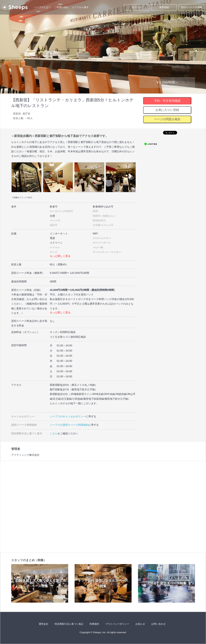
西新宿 (17, 114)
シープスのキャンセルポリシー (68, 416)
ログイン (137, 7)
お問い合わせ (158, 624)
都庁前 (26, 114)
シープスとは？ (43, 7)
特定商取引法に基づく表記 (69, 624)
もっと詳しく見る (60, 256)
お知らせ (140, 624)
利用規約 (94, 624)
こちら (54, 433)
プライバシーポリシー (117, 624)
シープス (15, 7)
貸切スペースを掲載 (191, 7)
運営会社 (44, 624)
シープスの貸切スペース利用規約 (69, 425)
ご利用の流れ (61, 7)
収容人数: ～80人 (23, 118)
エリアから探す (80, 7)
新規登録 (164, 7)
